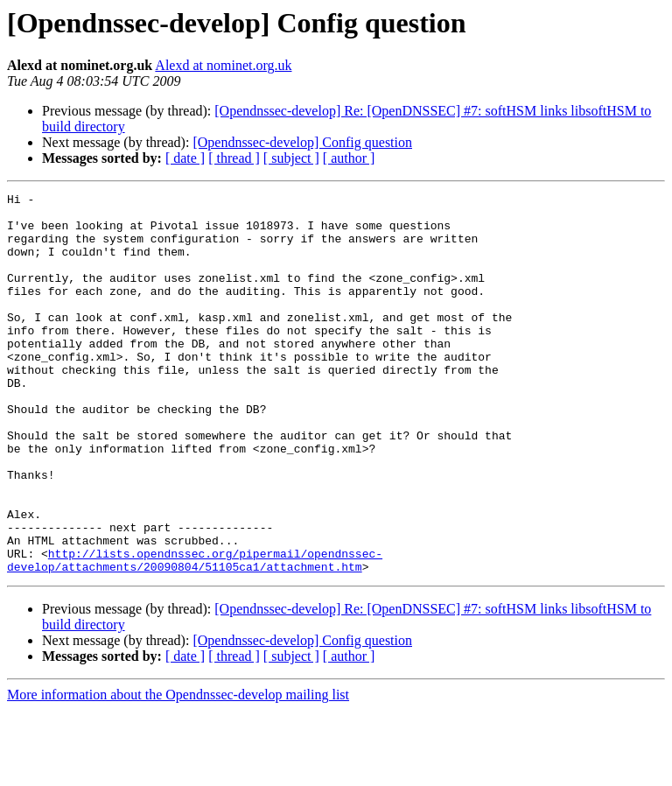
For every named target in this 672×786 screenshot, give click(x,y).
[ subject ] (291, 158)
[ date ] (185, 158)
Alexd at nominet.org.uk (223, 65)
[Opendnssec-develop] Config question (302, 142)
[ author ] (349, 158)
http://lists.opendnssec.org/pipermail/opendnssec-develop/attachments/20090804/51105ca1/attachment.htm (195, 635)
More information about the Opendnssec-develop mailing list (178, 771)
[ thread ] (234, 158)
